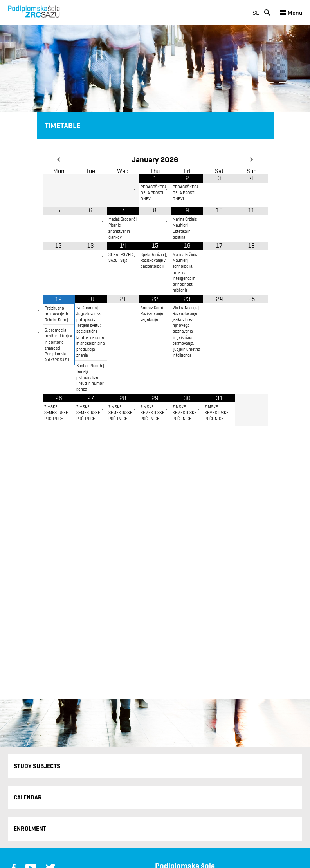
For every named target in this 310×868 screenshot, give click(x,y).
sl (256, 13)
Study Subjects (37, 766)
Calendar (28, 797)
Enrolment (30, 829)
